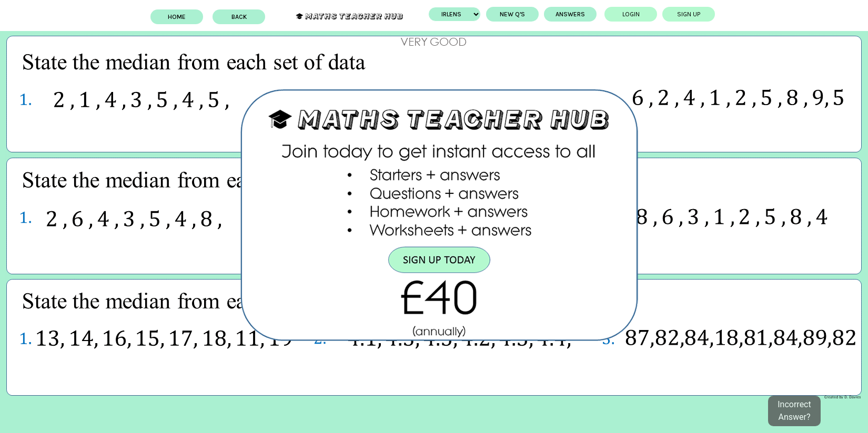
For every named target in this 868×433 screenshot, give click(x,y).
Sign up (689, 14)
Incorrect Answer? (794, 411)
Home (177, 17)
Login (631, 14)
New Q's (512, 14)
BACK (239, 17)
